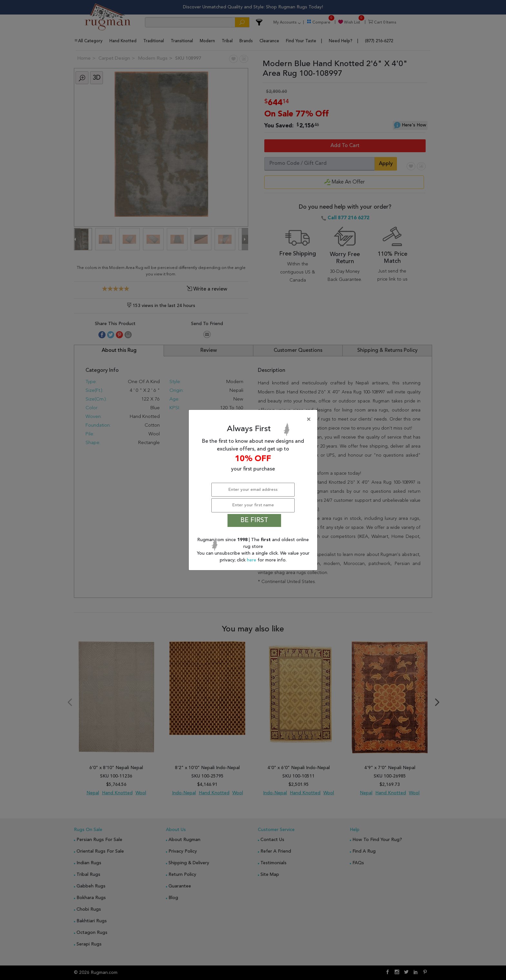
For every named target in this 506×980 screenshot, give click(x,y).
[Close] (254, 420)
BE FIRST (254, 520)
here (252, 560)
